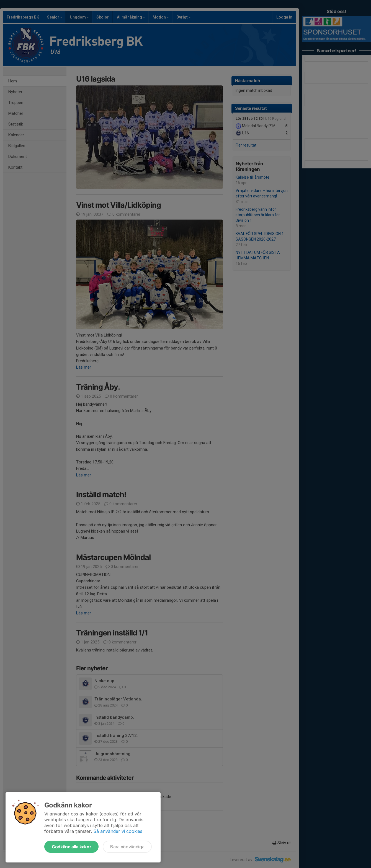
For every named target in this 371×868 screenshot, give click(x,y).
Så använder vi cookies (118, 831)
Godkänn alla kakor (71, 847)
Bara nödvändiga (127, 847)
